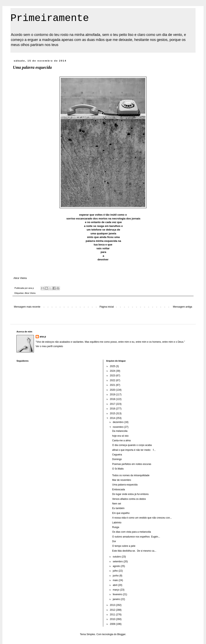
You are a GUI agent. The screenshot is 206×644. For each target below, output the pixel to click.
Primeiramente (50, 18)
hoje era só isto (120, 436)
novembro (118, 427)
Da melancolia (120, 431)
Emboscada (118, 490)
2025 (113, 366)
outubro (117, 557)
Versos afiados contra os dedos (129, 499)
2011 (113, 615)
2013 (113, 605)
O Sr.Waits (118, 469)
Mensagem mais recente (27, 307)
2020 (113, 390)
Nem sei (116, 504)
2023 (113, 376)
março (116, 590)
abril (115, 585)
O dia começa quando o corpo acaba (132, 445)
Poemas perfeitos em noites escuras (132, 464)
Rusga (116, 527)
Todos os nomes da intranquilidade (131, 475)
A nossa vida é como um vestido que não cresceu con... (142, 518)
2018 (113, 399)
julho (116, 571)
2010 (113, 619)
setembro (118, 562)
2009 (113, 624)
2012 (113, 610)
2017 (113, 404)
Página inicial (107, 307)
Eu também (118, 508)
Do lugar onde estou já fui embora (130, 494)
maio (116, 580)
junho (116, 576)
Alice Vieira (30, 293)
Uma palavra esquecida (125, 485)
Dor (114, 541)
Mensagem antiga (183, 307)
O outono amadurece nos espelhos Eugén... (136, 537)
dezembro (118, 422)
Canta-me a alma (121, 440)
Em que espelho (121, 513)
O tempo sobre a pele (124, 546)
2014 (113, 418)
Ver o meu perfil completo (49, 346)
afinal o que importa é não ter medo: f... (134, 450)
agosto (117, 566)
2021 (113, 385)
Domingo (117, 459)
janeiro (117, 599)
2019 (113, 395)
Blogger (121, 634)
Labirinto (117, 523)
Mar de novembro (122, 480)
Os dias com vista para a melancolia (131, 532)
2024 (113, 371)
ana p (43, 337)
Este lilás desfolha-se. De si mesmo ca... (134, 551)
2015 (113, 413)
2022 (113, 380)
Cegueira (117, 455)
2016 (113, 409)
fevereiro (118, 594)
